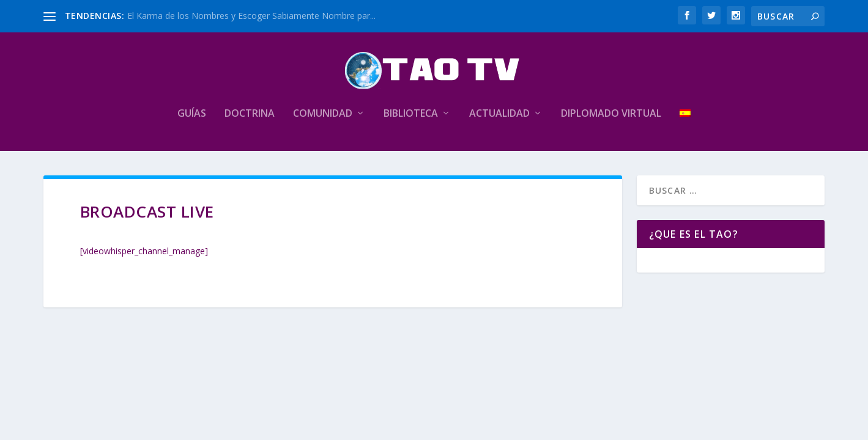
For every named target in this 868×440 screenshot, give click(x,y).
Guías (192, 114)
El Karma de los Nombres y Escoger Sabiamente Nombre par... (251, 16)
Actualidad (499, 114)
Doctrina (250, 114)
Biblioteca (411, 114)
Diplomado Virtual (611, 114)
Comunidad (323, 114)
